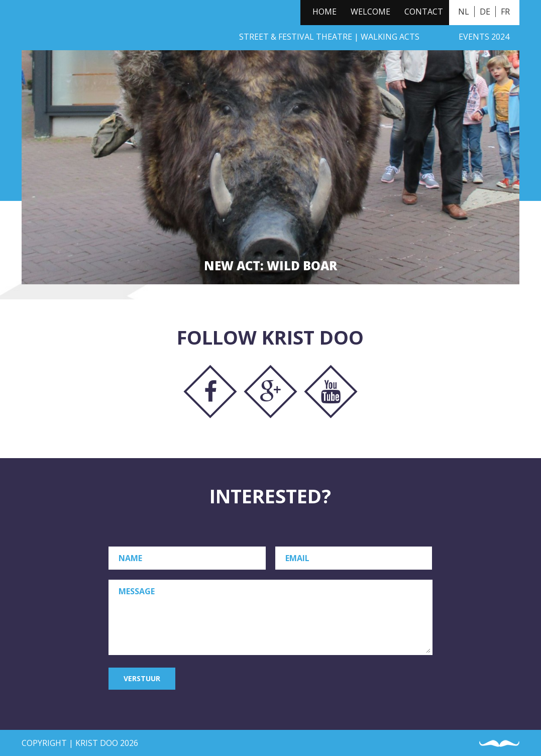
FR (505, 12)
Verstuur (142, 678)
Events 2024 (484, 37)
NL (464, 12)
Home (324, 12)
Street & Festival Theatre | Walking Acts (329, 37)
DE (485, 12)
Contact (424, 12)
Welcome (370, 12)
